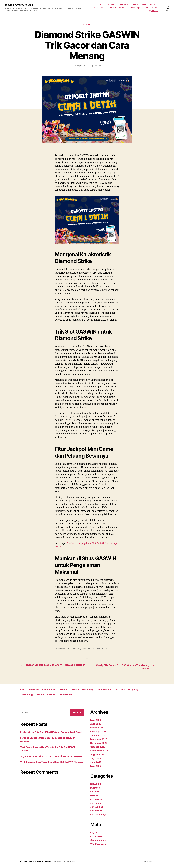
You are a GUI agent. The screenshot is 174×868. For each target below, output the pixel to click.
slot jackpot (82, 649)
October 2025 (98, 747)
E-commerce (122, 4)
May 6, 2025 (99, 66)
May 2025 (96, 766)
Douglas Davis (81, 66)
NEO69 (94, 796)
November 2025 (99, 743)
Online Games (99, 8)
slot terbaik (92, 649)
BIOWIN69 (96, 784)
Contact (154, 8)
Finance (135, 4)
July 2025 (96, 759)
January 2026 (98, 736)
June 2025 (96, 763)
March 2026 (97, 728)
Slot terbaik (97, 811)
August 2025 (98, 755)
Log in (94, 833)
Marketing (154, 4)
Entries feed (97, 837)
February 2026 (99, 732)
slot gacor (62, 649)
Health (143, 4)
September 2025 (100, 751)
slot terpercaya (104, 649)
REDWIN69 (96, 800)
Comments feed (99, 841)
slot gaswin (71, 649)
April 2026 (96, 724)
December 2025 (99, 740)
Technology (135, 8)
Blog (101, 4)
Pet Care (112, 8)
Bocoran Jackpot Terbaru (20, 5)
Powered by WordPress (66, 862)
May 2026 (96, 720)
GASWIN (87, 25)
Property (122, 8)
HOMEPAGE (153, 11)
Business (110, 4)
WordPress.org (99, 844)
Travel (145, 8)
